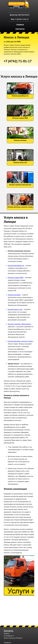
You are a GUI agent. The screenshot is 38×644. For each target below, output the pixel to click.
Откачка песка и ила (15, 309)
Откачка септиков (14, 295)
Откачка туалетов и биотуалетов (19, 324)
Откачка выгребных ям (16, 265)
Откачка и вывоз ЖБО (16, 277)
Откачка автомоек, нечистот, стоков (20, 341)
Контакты (20, 29)
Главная (20, 25)
